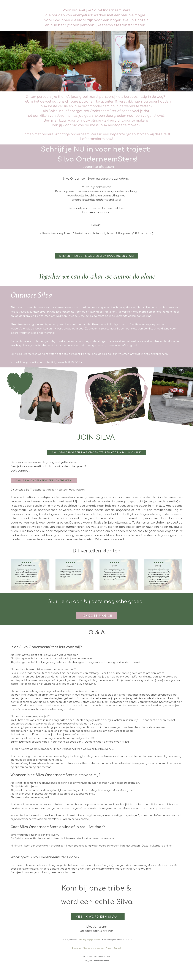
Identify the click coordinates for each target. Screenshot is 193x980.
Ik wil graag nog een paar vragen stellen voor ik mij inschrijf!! (96, 452)
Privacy (109, 948)
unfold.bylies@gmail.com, (89, 940)
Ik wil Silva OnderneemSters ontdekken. (44, 481)
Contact (117, 948)
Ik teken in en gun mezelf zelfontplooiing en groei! (96, 256)
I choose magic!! (96, 616)
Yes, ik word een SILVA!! (98, 917)
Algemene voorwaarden (94, 948)
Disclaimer (77, 948)
